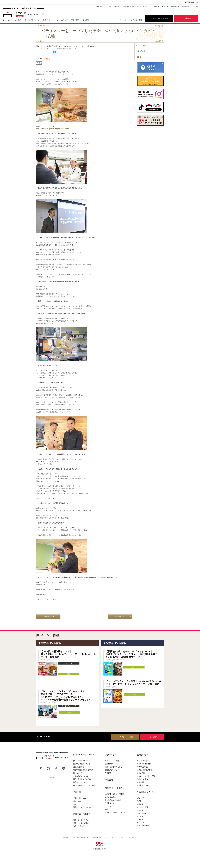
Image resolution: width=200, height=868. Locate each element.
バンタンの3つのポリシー (81, 837)
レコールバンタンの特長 (84, 755)
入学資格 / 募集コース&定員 (115, 794)
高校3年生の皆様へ (143, 761)
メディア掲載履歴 (143, 826)
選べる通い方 (78, 773)
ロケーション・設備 (112, 761)
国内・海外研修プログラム (82, 779)
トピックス (141, 816)
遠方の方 (156, 7)
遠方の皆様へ (142, 773)
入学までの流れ (110, 797)
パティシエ (77, 801)
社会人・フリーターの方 (171, 7)
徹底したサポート (79, 782)
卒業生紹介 (110, 780)
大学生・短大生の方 (144, 7)
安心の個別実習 (79, 767)
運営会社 (65, 837)
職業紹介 (140, 804)
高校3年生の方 (101, 7)
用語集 (139, 801)
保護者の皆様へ (142, 779)
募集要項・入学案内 (114, 788)
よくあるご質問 (137, 20)
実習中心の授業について (82, 764)
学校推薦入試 (110, 803)
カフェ (76, 804)
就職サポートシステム (81, 820)
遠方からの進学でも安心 (114, 767)
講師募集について (143, 785)
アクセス (123, 20)
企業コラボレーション (81, 776)
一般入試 (108, 806)
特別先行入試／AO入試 (113, 800)
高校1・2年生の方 (115, 7)
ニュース (140, 819)
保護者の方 (185, 7)
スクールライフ (112, 755)
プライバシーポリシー (117, 837)
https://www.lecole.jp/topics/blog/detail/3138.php (52, 129)
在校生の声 (109, 764)
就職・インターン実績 (81, 823)
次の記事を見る (49, 617)
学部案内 (77, 792)
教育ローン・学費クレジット (115, 812)
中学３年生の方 (129, 7)
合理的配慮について (100, 837)
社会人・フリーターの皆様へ (147, 776)
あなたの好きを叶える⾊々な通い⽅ (85, 785)
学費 (107, 809)
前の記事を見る (120, 617)
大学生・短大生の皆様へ (145, 770)
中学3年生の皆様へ (143, 767)
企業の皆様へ (142, 782)
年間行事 (108, 773)
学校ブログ (141, 823)
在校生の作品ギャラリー (114, 770)
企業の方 (195, 7)
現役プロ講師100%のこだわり (83, 770)
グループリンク (142, 798)
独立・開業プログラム (81, 761)
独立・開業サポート (80, 826)
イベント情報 (142, 813)
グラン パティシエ (80, 798)
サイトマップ (133, 837)
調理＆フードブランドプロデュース (85, 807)
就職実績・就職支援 (82, 814)
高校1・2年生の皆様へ (145, 764)
